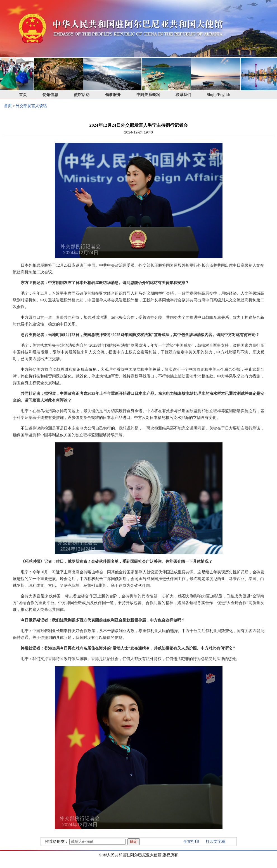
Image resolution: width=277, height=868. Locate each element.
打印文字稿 (216, 842)
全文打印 (191, 842)
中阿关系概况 (148, 95)
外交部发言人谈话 (31, 106)
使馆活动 (82, 95)
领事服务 (113, 95)
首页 (23, 95)
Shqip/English (219, 95)
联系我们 (183, 95)
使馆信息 (50, 95)
